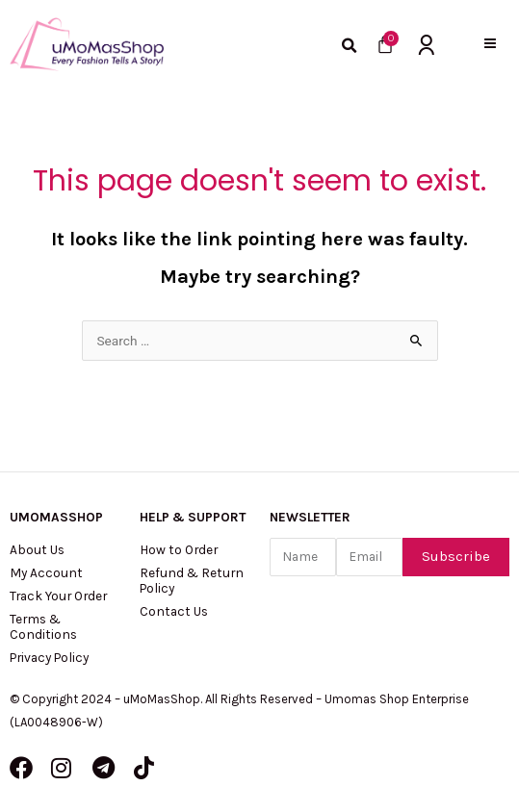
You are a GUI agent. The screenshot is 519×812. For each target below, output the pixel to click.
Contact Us (174, 611)
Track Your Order (58, 596)
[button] (490, 44)
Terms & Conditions (43, 626)
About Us (37, 549)
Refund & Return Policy (192, 580)
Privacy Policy (49, 657)
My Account (46, 572)
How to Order (179, 549)
